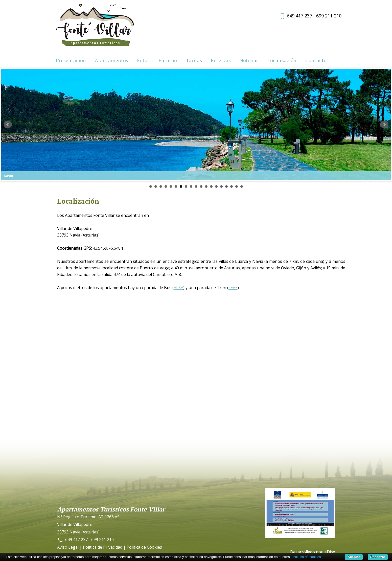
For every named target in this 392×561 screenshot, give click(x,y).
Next (384, 125)
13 (211, 186)
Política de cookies (307, 557)
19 (242, 186)
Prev (8, 125)
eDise (330, 552)
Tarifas (194, 60)
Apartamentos (111, 60)
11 (201, 186)
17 (232, 186)
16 (226, 186)
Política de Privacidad (103, 547)
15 (221, 186)
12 (206, 186)
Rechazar (378, 557)
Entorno (168, 60)
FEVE (233, 288)
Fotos (143, 60)
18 (237, 186)
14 (216, 186)
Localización (282, 60)
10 (196, 186)
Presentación (71, 60)
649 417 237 (299, 16)
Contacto (316, 60)
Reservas (221, 60)
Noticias (249, 60)
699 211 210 (329, 16)
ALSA (178, 288)
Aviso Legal (68, 547)
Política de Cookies (144, 547)
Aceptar (354, 557)
